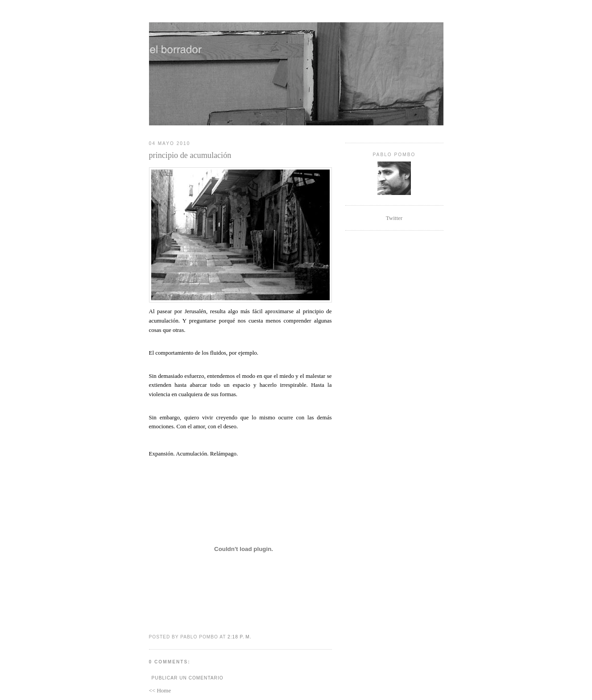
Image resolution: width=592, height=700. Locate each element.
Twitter (394, 218)
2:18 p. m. (240, 637)
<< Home (160, 690)
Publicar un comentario (188, 678)
